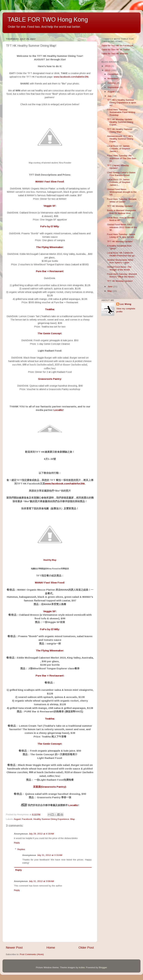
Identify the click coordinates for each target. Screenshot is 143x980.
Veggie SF (50, 206)
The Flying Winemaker (50, 247)
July (110, 96)
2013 (108, 66)
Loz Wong (125, 304)
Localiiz (58, 410)
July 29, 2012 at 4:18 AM (41, 834)
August (17, 819)
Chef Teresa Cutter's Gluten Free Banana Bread (121, 174)
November (113, 78)
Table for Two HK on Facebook (117, 46)
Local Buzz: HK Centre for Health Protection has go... (122, 254)
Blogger (103, 967)
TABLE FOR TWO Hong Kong (48, 20)
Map (73, 819)
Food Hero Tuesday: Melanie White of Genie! (122, 200)
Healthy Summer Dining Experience (51, 819)
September (114, 87)
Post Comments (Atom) (32, 954)
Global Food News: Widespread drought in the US (122, 192)
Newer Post (14, 948)
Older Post (86, 948)
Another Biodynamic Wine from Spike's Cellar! (120, 261)
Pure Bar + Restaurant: (50, 271)
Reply (17, 843)
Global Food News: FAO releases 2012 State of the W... (122, 227)
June (110, 286)
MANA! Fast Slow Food (50, 182)
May (110, 291)
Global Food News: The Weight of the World (119, 268)
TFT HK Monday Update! (120, 206)
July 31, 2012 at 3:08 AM (41, 881)
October (112, 83)
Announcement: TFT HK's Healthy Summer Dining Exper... (120, 139)
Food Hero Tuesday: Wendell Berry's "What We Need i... (122, 275)
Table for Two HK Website (115, 54)
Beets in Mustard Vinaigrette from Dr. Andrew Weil (121, 212)
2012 (108, 70)
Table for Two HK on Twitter (116, 50)
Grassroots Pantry (50, 379)
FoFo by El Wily (49, 226)
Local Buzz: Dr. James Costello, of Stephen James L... (119, 149)
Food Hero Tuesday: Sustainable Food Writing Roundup (121, 112)
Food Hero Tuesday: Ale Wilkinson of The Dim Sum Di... (122, 158)
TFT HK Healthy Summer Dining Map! (120, 130)
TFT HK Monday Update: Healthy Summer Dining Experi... (120, 122)
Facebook (27, 819)
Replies (21, 849)
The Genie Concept (49, 333)
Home (51, 948)
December (113, 74)
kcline (82, 967)
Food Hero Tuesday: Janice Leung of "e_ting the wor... (121, 236)
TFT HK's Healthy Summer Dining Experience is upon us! (122, 103)
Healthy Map (50, 560)
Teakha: (50, 309)
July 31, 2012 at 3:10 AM (50, 855)
